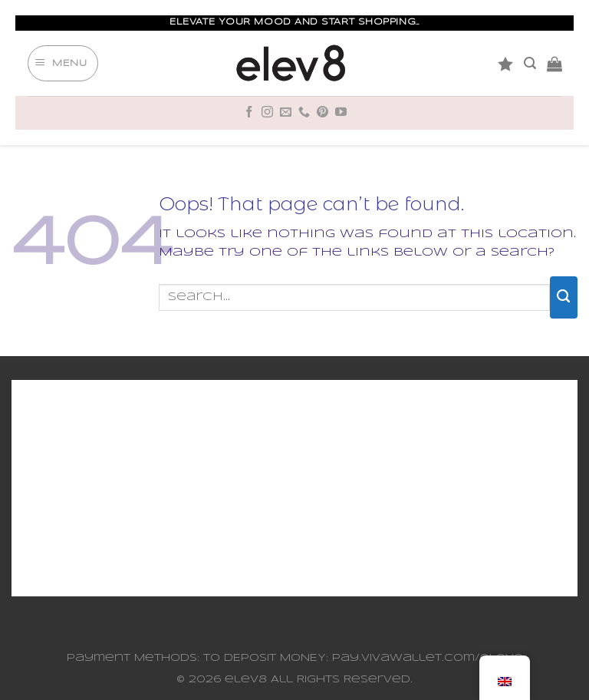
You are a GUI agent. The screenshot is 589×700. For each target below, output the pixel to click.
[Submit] (564, 297)
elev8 (246, 680)
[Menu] (63, 64)
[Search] (530, 63)
